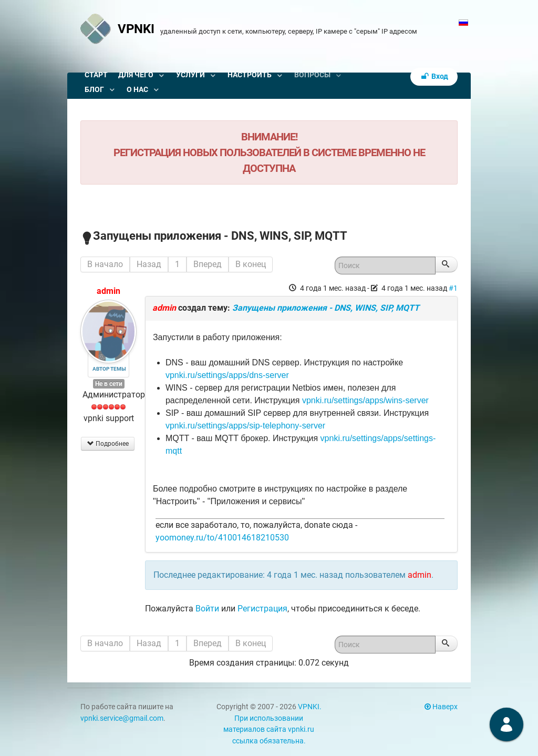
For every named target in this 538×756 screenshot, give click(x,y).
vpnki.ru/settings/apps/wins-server (365, 400)
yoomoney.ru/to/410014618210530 (222, 538)
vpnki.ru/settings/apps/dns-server (227, 375)
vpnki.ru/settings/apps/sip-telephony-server (245, 426)
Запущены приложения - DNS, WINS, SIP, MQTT (326, 308)
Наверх (441, 707)
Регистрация (262, 609)
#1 (453, 288)
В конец (251, 264)
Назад (149, 264)
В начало (105, 264)
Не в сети (109, 384)
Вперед (208, 264)
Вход (434, 76)
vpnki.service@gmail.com (122, 718)
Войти (207, 609)
